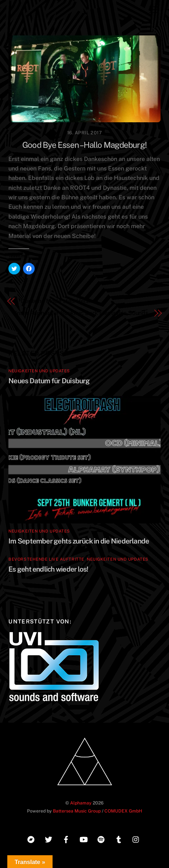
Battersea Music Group (77, 811)
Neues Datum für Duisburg (49, 381)
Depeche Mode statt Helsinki (59, 301)
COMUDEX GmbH (123, 811)
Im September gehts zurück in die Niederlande (79, 541)
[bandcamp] (31, 839)
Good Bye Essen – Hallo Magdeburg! (84, 145)
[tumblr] (119, 839)
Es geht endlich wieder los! (48, 569)
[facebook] (66, 839)
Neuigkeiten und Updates (39, 371)
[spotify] (101, 839)
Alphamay (81, 803)
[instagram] (136, 839)
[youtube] (84, 839)
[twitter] (49, 839)
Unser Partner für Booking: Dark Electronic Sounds (80, 313)
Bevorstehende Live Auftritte (46, 559)
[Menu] (153, 10)
